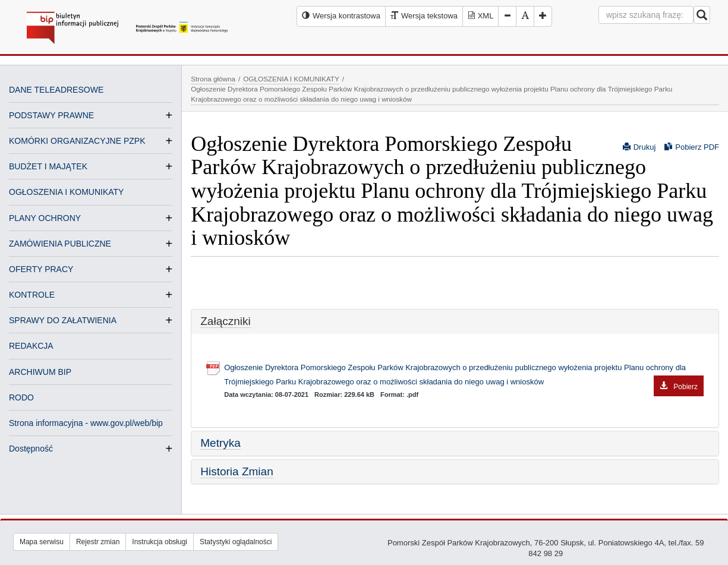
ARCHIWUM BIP (40, 372)
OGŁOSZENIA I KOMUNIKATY (66, 192)
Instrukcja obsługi (160, 542)
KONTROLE (32, 295)
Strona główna (213, 79)
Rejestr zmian (98, 542)
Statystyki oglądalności (236, 542)
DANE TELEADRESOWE (56, 90)
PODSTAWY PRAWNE (51, 115)
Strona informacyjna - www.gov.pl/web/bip (86, 423)
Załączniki (225, 321)
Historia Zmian (237, 471)
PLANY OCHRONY (45, 218)
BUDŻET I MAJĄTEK (48, 166)
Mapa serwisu (42, 542)
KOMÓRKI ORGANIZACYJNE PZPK (77, 141)
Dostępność (31, 449)
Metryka (220, 443)
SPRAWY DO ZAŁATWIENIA (63, 320)
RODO (21, 397)
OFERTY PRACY (41, 269)
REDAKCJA (31, 346)
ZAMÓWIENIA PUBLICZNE (60, 244)
